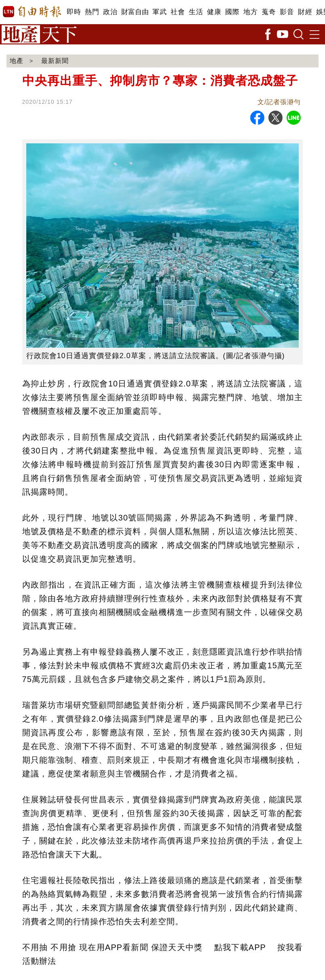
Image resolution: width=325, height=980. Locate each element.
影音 (287, 12)
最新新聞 (55, 61)
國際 (232, 12)
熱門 (92, 12)
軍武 (159, 12)
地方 (250, 12)
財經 (305, 12)
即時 (74, 12)
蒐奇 (269, 12)
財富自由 (135, 12)
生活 (196, 12)
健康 (214, 12)
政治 (110, 12)
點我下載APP (240, 947)
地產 (17, 61)
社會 (178, 12)
